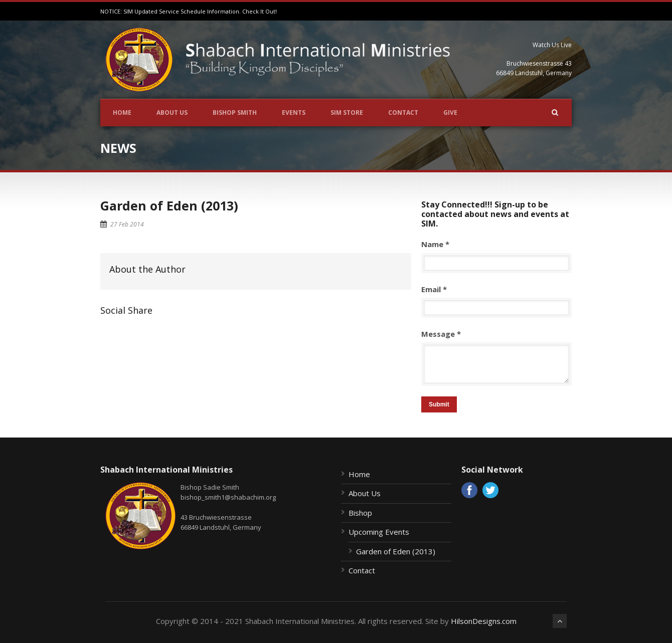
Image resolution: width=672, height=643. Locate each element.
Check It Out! (260, 11)
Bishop (360, 513)
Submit (439, 404)
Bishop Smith (235, 113)
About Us (172, 113)
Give (450, 113)
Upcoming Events (379, 532)
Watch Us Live (552, 45)
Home (122, 113)
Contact (403, 113)
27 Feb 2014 (127, 224)
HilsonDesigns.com (484, 621)
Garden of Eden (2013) (169, 205)
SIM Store (347, 113)
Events (294, 113)
